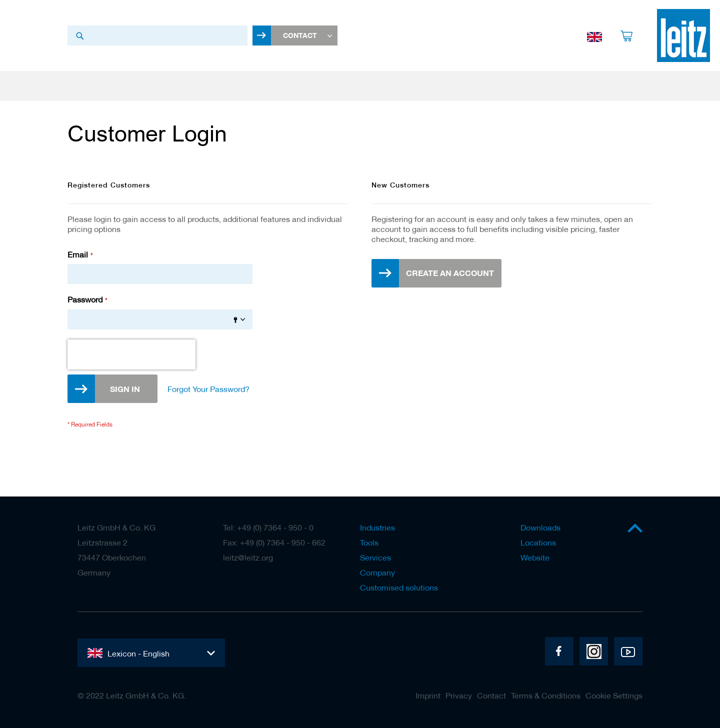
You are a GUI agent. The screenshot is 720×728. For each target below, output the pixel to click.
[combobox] (157, 36)
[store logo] (683, 36)
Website (535, 557)
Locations (538, 542)
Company (377, 572)
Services (375, 557)
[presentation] (131, 357)
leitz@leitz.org (248, 557)
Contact (491, 695)
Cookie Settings (614, 695)
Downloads (540, 527)
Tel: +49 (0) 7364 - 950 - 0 (268, 527)
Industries (377, 527)
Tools (369, 542)
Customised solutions (399, 587)
